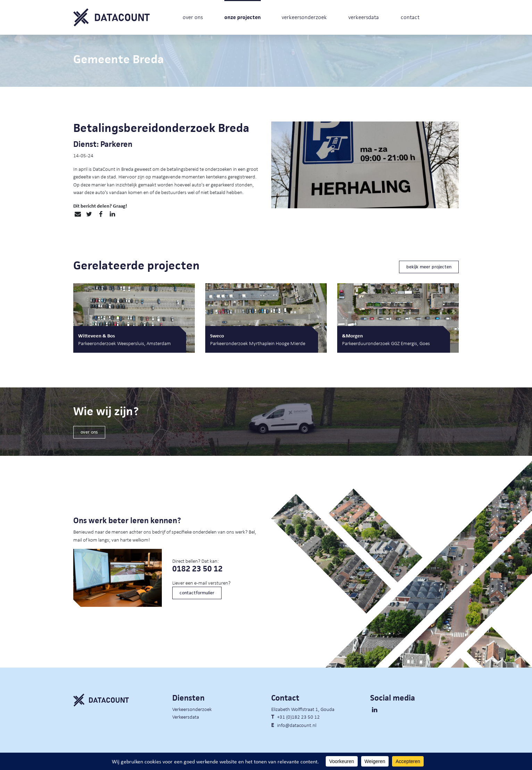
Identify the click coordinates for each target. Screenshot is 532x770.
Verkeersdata (186, 717)
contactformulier (197, 593)
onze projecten (243, 17)
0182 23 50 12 (197, 569)
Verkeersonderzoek (192, 709)
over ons (193, 17)
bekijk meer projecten (429, 267)
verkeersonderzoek (304, 17)
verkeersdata (364, 17)
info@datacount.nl (297, 725)
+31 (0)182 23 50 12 (298, 717)
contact (410, 17)
